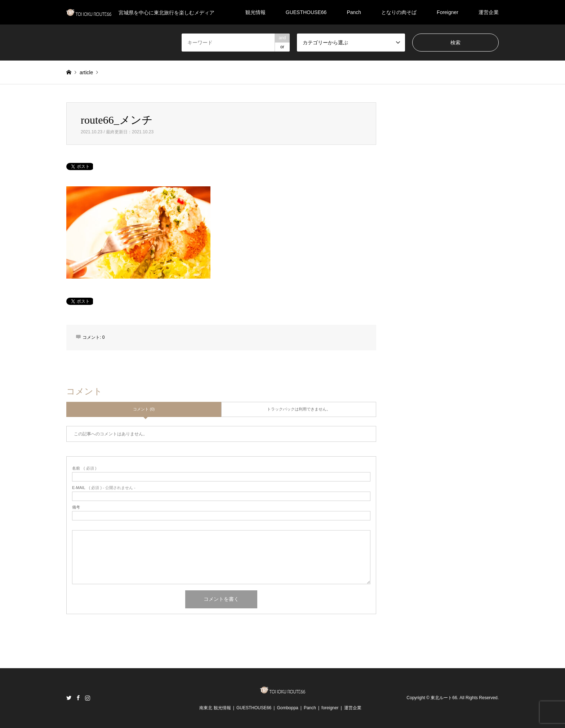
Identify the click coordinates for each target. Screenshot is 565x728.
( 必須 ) (84, 468)
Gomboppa (287, 708)
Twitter (69, 698)
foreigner (330, 708)
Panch (354, 12)
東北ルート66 (444, 698)
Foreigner (448, 12)
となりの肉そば (399, 12)
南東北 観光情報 (215, 708)
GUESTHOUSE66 (306, 12)
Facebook (78, 698)
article (86, 72)
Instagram (88, 698)
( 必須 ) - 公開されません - (104, 488)
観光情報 (255, 12)
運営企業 (489, 12)
